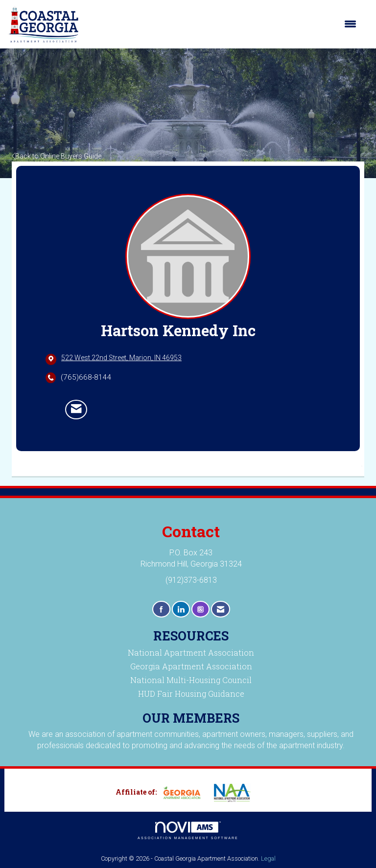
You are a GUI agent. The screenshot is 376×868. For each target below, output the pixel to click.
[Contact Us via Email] (221, 609)
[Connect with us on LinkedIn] (181, 609)
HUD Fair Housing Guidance (191, 694)
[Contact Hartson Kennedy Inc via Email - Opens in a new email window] (76, 410)
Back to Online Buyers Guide (57, 156)
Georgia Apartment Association (191, 666)
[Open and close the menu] (223, 24)
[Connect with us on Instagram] (200, 609)
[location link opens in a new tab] (121, 359)
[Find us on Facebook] (161, 609)
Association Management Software (188, 831)
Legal (268, 858)
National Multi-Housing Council (191, 680)
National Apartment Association (191, 652)
